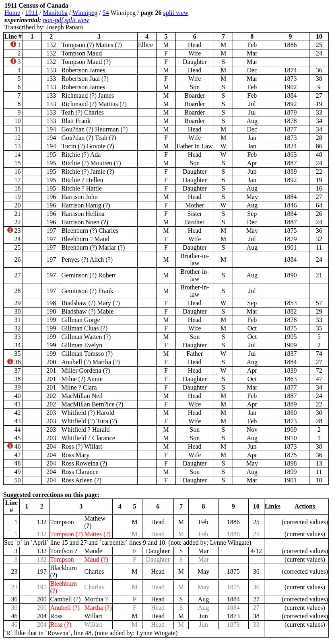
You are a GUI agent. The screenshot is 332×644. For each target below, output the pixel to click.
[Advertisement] (280, 16)
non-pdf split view (66, 20)
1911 (32, 13)
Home (12, 13)
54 (106, 13)
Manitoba (55, 13)
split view (176, 13)
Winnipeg (85, 13)
